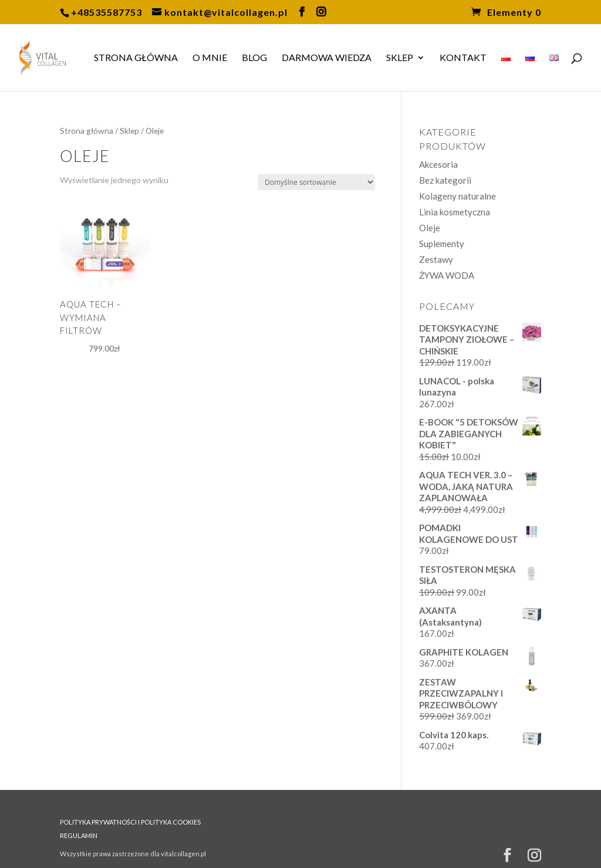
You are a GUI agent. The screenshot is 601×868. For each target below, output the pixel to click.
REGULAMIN (79, 835)
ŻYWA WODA (447, 275)
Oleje (430, 228)
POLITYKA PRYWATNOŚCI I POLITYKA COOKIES (130, 822)
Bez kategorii (445, 180)
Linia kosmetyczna (455, 212)
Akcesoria (438, 164)
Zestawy (436, 259)
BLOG (254, 58)
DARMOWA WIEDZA (327, 58)
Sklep (400, 58)
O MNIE (210, 58)
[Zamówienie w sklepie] (316, 182)
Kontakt (463, 58)
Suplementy (442, 244)
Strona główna (136, 58)
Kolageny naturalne (457, 196)
